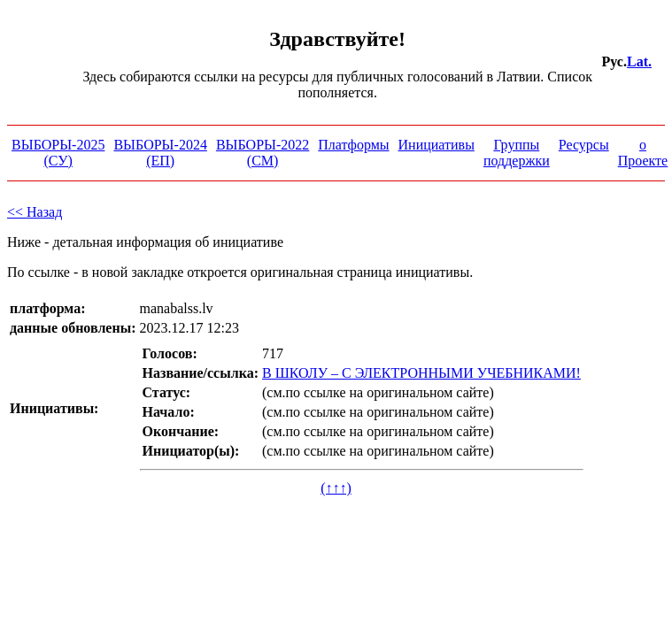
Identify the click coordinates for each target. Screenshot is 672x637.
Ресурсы (584, 145)
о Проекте (643, 153)
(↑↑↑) (336, 488)
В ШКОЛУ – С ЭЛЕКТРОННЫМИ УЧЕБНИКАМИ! (421, 373)
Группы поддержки (517, 153)
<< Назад (35, 212)
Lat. (639, 61)
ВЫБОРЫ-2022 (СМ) (263, 153)
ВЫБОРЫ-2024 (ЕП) (160, 153)
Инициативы (436, 145)
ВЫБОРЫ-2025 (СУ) (58, 153)
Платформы (353, 145)
